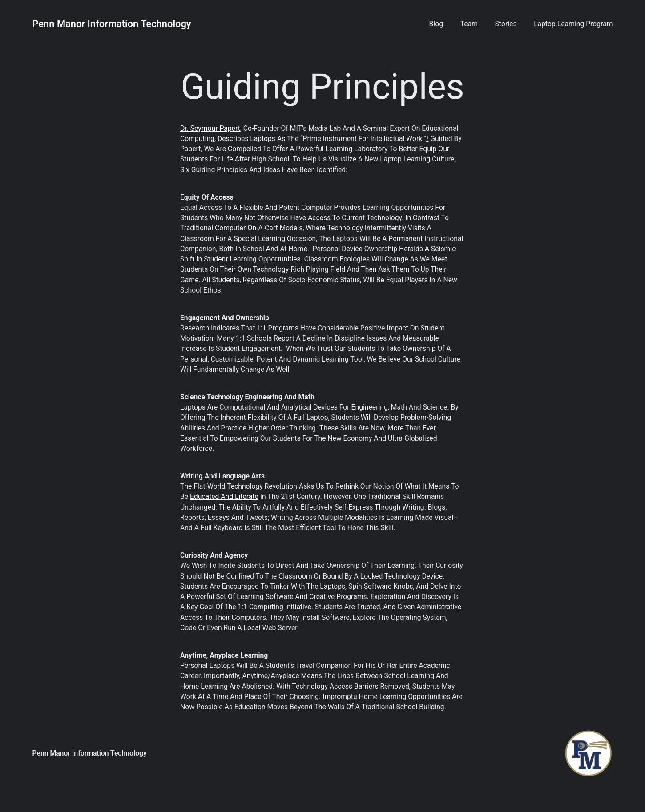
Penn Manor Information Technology (112, 24)
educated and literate (224, 496)
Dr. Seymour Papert (210, 128)
